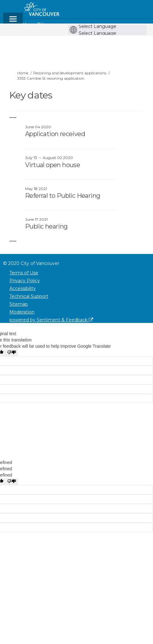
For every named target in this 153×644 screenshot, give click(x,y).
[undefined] (12, 482)
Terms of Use (24, 273)
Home (23, 73)
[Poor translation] (12, 353)
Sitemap (19, 304)
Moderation (22, 312)
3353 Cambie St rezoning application (51, 78)
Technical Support (29, 296)
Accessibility (23, 288)
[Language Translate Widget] (109, 26)
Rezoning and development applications (70, 73)
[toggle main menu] (13, 22)
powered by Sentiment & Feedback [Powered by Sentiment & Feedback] (51, 320)
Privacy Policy (25, 281)
